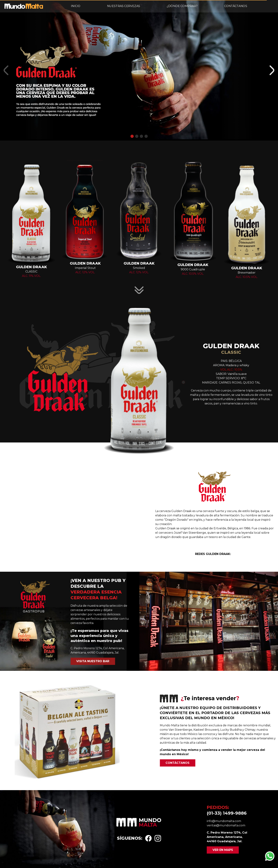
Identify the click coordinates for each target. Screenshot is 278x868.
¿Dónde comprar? (182, 6)
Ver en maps (223, 850)
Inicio (76, 6)
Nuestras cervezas (124, 6)
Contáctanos (236, 6)
